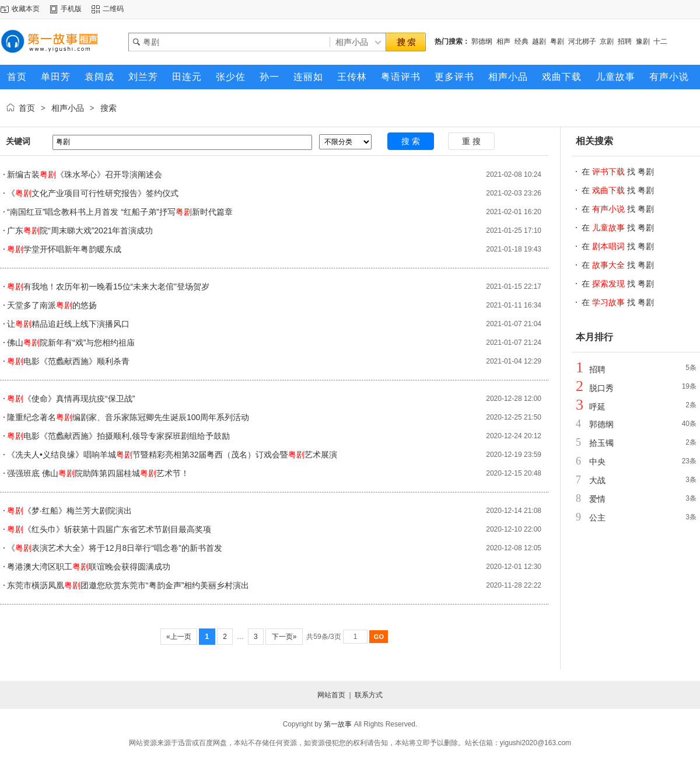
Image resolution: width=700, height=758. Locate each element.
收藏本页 (26, 9)
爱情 (597, 499)
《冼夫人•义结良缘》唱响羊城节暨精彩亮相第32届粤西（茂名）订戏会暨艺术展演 (172, 455)
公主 (597, 518)
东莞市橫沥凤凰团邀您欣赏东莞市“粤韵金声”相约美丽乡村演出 (128, 585)
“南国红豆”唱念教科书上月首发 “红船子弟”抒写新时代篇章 (120, 212)
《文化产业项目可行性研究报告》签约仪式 (93, 193)
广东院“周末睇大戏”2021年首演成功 (80, 230)
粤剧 (557, 41)
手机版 (71, 9)
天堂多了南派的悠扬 (52, 305)
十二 (660, 41)
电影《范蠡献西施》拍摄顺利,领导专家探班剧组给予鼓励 (118, 436)
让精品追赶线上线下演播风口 (68, 324)
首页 (27, 108)
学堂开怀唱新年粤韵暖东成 (64, 249)
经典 (521, 41)
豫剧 (643, 41)
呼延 (597, 407)
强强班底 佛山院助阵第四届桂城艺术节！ (98, 473)
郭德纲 (482, 41)
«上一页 (179, 637)
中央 (597, 462)
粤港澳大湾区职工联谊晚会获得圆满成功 (89, 567)
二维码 (113, 9)
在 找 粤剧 (618, 172)
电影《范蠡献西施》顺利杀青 (68, 361)
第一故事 (338, 724)
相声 (503, 41)
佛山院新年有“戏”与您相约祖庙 (71, 343)
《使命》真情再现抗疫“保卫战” (71, 399)
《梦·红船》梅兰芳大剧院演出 (69, 511)
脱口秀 (601, 388)
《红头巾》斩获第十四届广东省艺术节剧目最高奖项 (109, 529)
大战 (597, 480)
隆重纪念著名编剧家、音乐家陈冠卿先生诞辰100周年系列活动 (128, 417)
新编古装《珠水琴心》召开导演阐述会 (85, 174)
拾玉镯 (601, 443)
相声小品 (68, 108)
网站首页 (331, 695)
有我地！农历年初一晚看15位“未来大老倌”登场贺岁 (108, 287)
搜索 (108, 108)
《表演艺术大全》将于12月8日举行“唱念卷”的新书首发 (115, 548)
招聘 (625, 41)
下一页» (284, 637)
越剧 (539, 41)
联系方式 (369, 695)
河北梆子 (582, 41)
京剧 (607, 41)
